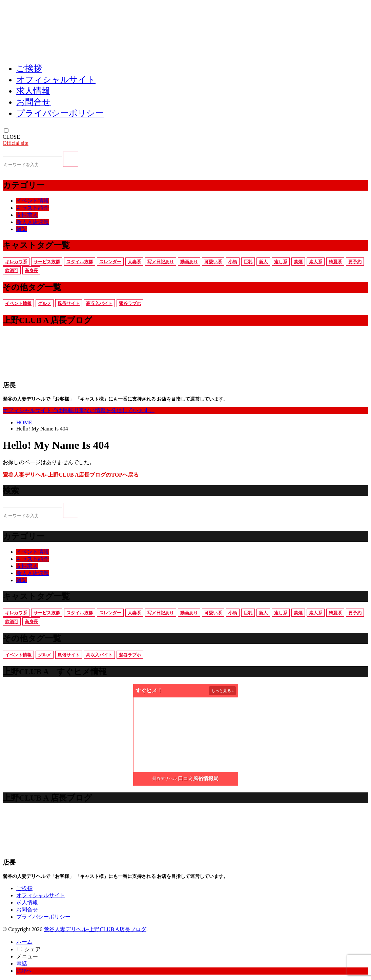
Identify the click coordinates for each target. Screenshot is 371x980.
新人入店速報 (33, 222)
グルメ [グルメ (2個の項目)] (45, 303)
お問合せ (34, 102)
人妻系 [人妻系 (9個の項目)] (134, 262)
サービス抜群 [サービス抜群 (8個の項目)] (47, 262)
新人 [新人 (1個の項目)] (263, 262)
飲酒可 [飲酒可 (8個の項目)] (12, 271)
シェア (33, 949)
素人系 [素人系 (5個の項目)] (316, 262)
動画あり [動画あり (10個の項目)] (189, 262)
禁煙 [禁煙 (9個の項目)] (298, 262)
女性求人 (27, 215)
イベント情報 (33, 201)
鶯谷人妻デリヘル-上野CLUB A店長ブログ (95, 929)
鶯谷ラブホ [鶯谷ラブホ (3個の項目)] (130, 303)
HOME (24, 422)
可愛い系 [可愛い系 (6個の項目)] (213, 262)
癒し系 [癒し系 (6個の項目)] (281, 262)
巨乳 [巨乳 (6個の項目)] (248, 262)
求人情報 (33, 91)
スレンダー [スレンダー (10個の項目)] (110, 262)
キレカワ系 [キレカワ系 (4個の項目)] (16, 262)
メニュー (27, 956)
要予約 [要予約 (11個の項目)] (355, 262)
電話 (22, 964)
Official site (16, 143)
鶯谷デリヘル (165, 779)
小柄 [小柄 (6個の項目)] (233, 262)
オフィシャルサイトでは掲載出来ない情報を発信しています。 (79, 410)
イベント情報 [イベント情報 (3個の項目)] (18, 303)
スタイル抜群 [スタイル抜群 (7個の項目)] (80, 262)
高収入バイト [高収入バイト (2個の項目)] (99, 303)
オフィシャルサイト (56, 80)
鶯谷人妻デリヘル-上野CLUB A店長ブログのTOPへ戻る (71, 475)
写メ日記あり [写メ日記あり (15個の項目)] (161, 262)
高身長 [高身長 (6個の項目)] (31, 271)
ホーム (24, 942)
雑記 (22, 229)
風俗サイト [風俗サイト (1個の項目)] (69, 303)
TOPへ (24, 971)
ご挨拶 (29, 68)
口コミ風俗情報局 (198, 779)
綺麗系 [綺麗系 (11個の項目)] (335, 262)
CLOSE (11, 137)
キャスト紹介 (33, 208)
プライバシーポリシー (60, 113)
